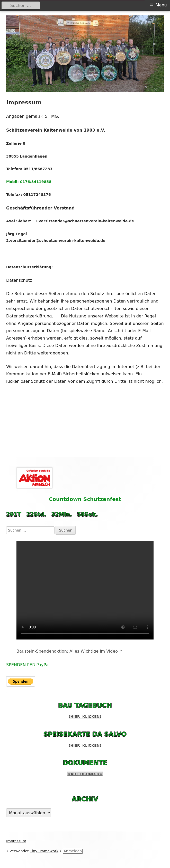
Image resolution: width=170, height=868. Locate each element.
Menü (161, 5)
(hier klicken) (85, 717)
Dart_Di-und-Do (85, 774)
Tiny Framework (44, 851)
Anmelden (73, 851)
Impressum (16, 841)
